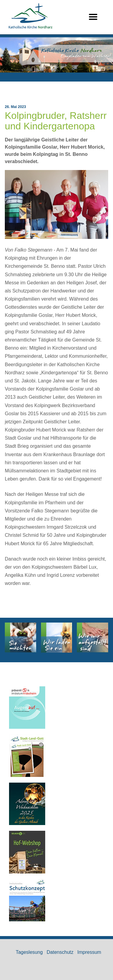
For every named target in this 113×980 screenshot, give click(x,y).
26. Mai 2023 (15, 107)
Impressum (89, 952)
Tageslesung (29, 952)
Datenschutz (60, 952)
